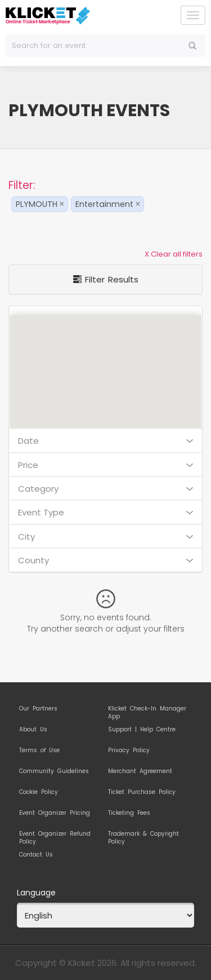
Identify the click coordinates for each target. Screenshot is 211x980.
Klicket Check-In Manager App (147, 710)
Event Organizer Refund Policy (55, 836)
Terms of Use (39, 751)
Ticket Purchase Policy (142, 792)
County (105, 560)
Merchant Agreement (140, 771)
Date (105, 441)
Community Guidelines (54, 771)
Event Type (105, 512)
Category (105, 489)
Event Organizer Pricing (55, 813)
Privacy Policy (129, 751)
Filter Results (106, 279)
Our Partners (38, 709)
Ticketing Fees (129, 813)
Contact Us (36, 855)
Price (105, 465)
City (105, 537)
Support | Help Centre (142, 730)
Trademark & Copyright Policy (143, 836)
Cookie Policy (39, 792)
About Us (33, 730)
